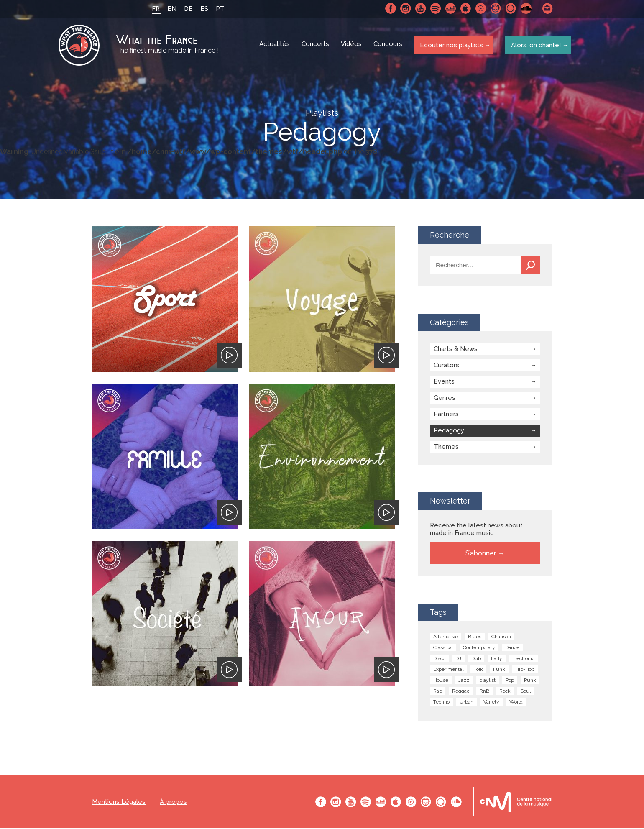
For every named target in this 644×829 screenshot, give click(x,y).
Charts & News (456, 350)
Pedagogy (449, 432)
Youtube (419, 8)
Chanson (501, 638)
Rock (505, 692)
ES (203, 9)
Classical (443, 649)
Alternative (446, 638)
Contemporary (479, 649)
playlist (487, 681)
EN (171, 9)
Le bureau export (516, 803)
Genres (445, 399)
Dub (476, 660)
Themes (446, 448)
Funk (499, 670)
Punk (530, 681)
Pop (510, 681)
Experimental (448, 670)
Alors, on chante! (535, 46)
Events (444, 383)
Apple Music (465, 8)
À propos (173, 803)
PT (219, 9)
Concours (389, 46)
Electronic (523, 660)
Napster (495, 8)
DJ (458, 660)
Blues (475, 638)
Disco (439, 660)
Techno (441, 703)
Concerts (316, 46)
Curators (446, 366)
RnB (484, 692)
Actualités (275, 46)
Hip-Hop (525, 670)
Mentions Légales (119, 803)
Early (497, 660)
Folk (478, 670)
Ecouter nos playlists (451, 46)
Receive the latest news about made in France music (476, 530)
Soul (526, 692)
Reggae (461, 692)
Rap (438, 692)
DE (187, 9)
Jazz (464, 681)
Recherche (531, 266)
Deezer (450, 8)
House (441, 681)
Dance (512, 649)
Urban (466, 703)
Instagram (404, 8)
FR (155, 9)
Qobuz (510, 8)
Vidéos (352, 46)
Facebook (389, 8)
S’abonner (481, 554)
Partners (446, 415)
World (516, 703)
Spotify (434, 8)
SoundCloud (525, 8)
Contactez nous (547, 8)
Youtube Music (480, 8)
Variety (491, 703)
